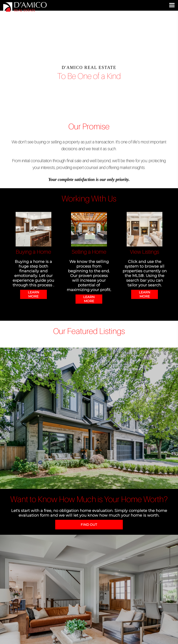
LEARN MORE (33, 294)
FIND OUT (89, 525)
